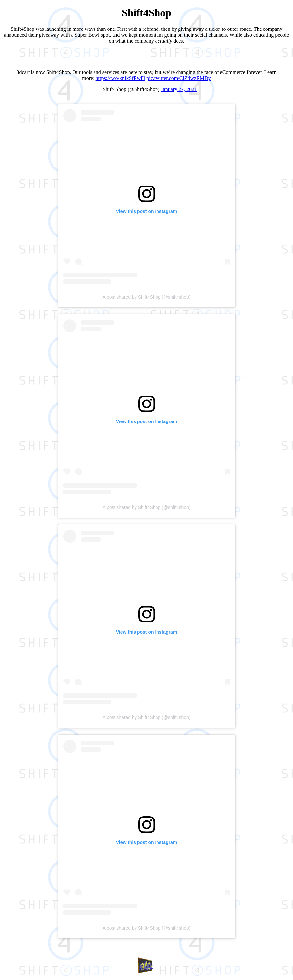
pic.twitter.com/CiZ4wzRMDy (178, 78)
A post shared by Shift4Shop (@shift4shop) (147, 297)
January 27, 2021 (179, 89)
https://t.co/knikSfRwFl (121, 78)
